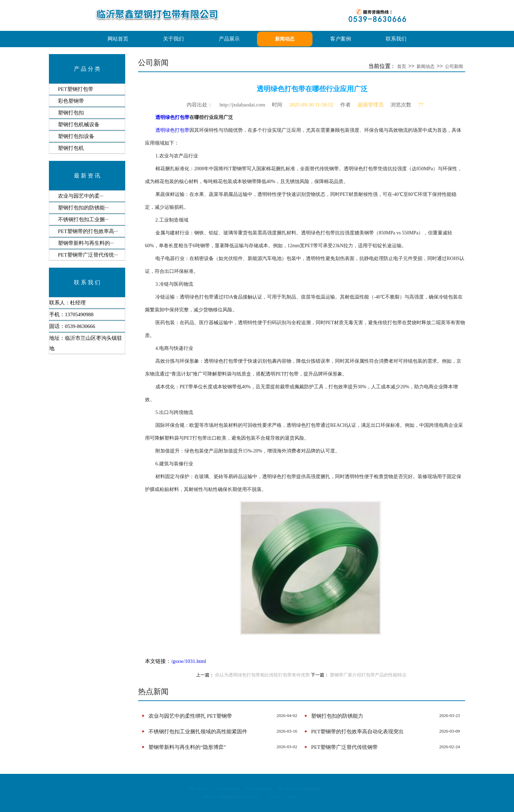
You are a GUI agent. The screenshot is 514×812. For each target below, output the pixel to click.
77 (421, 105)
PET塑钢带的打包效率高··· (88, 231)
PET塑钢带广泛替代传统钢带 (344, 747)
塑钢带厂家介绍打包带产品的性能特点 (368, 675)
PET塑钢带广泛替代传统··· (88, 255)
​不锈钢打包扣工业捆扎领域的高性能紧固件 (198, 731)
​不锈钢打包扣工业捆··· (83, 219)
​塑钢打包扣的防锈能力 (337, 716)
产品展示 (229, 39)
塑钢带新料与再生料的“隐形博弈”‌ (187, 747)
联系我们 (396, 39)
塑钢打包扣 (71, 113)
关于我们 (173, 39)
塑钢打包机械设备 (79, 124)
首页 (402, 66)
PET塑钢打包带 (76, 89)
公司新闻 (454, 66)
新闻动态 (285, 39)
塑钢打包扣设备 (76, 136)
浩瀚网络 (316, 800)
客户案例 (341, 39)
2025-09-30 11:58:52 (311, 105)
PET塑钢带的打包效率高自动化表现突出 (357, 731)
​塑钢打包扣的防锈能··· (83, 208)
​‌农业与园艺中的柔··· (81, 196)
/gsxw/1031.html (189, 661)
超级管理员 (371, 105)
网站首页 (118, 39)
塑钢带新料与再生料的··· (86, 243)
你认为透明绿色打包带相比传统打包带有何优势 (262, 675)
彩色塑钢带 (71, 101)
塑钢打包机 (71, 148)
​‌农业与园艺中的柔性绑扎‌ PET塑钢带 (190, 716)
